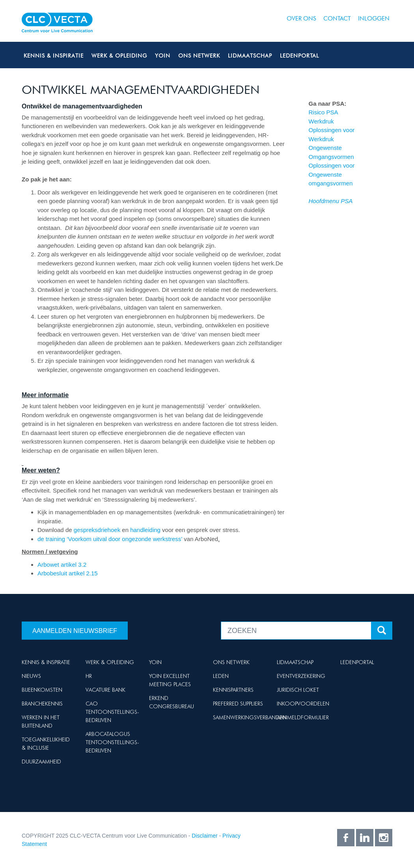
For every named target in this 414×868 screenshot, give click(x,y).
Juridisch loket (298, 690)
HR (89, 676)
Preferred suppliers (238, 704)
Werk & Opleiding (119, 56)
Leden (221, 676)
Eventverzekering (301, 676)
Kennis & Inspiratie (54, 56)
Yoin (163, 56)
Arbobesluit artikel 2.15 (68, 573)
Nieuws (31, 676)
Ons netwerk (199, 56)
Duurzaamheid (41, 762)
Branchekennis (42, 704)
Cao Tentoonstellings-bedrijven (112, 712)
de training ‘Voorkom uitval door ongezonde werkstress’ (110, 539)
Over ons (301, 19)
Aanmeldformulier (303, 717)
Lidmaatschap (250, 56)
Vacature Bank (105, 690)
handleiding (146, 530)
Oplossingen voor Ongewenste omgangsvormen (332, 174)
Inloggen (374, 19)
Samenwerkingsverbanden (250, 717)
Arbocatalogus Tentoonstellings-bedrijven (112, 742)
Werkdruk (321, 121)
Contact (337, 19)
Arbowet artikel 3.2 (62, 565)
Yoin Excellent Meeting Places (170, 680)
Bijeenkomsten (42, 690)
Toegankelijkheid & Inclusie (46, 744)
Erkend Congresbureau (172, 702)
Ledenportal (299, 56)
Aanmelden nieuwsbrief (75, 631)
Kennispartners (233, 690)
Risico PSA (324, 112)
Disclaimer (204, 836)
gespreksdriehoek (97, 530)
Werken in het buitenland (41, 721)
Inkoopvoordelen (303, 704)
